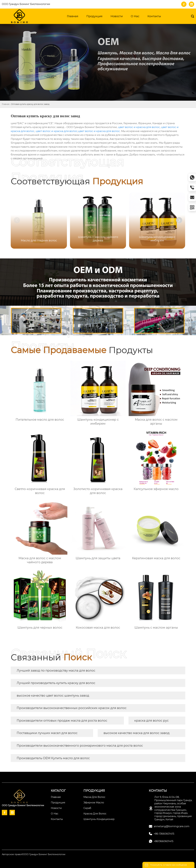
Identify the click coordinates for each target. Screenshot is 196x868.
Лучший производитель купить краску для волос (56, 683)
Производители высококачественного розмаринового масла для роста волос (80, 746)
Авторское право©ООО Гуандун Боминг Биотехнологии (34, 854)
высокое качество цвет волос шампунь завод (53, 696)
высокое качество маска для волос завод (137, 733)
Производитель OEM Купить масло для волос (53, 758)
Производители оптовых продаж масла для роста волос (62, 721)
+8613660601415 (164, 841)
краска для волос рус (151, 721)
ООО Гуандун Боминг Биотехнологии (26, 4)
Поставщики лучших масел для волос (47, 733)
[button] (179, 220)
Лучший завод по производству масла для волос (56, 670)
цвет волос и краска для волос (139, 127)
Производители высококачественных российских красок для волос (72, 708)
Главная (6, 104)
